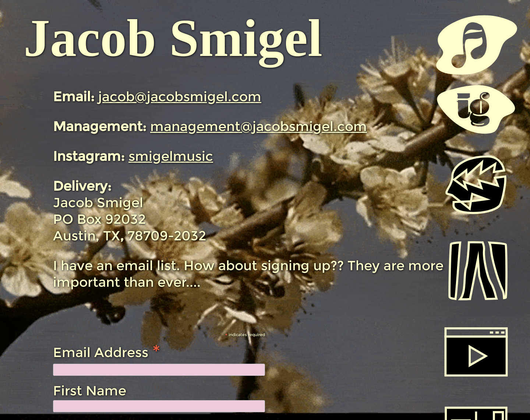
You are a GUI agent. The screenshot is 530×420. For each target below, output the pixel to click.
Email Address (107, 351)
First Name (90, 391)
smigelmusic (171, 156)
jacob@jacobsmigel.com (180, 96)
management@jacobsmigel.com (259, 126)
